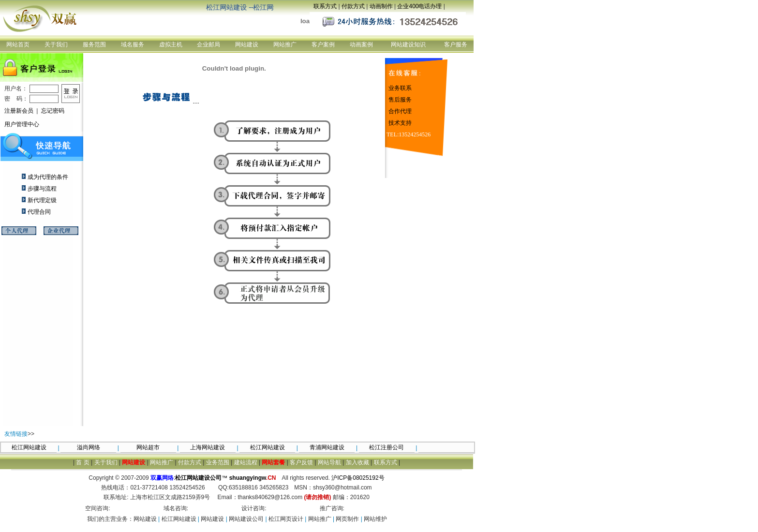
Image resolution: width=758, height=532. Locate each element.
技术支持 (400, 123)
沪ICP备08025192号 (358, 478)
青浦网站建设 (327, 447)
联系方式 (325, 6)
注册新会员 (19, 111)
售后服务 (400, 100)
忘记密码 (53, 111)
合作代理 (400, 111)
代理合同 (39, 212)
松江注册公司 (386, 447)
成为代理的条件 (48, 177)
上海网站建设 (208, 447)
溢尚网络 (89, 447)
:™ (216, 478)
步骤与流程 (42, 189)
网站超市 (148, 447)
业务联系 (400, 88)
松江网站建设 (29, 447)
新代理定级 (42, 200)
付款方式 (353, 6)
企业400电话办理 (419, 6)
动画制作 (381, 6)
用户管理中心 (22, 124)
